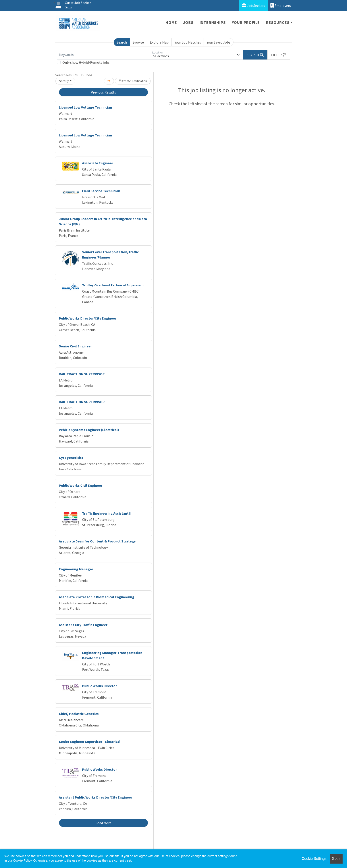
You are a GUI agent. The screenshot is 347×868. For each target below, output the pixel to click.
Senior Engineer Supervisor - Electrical (90, 742)
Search (122, 42)
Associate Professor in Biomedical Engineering (97, 597)
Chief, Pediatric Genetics (79, 714)
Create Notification (133, 81)
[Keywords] (104, 55)
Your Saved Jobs (219, 42)
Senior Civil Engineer (75, 346)
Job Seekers (254, 5)
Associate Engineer (98, 163)
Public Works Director (99, 686)
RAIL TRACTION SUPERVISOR (82, 374)
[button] (279, 55)
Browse (138, 42)
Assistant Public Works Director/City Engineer (95, 797)
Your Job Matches (188, 42)
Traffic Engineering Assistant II (107, 513)
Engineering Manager (76, 569)
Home (171, 22)
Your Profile (246, 22)
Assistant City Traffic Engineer (83, 625)
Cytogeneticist (71, 458)
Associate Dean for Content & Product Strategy (97, 541)
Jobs (188, 22)
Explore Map (159, 42)
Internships (213, 22)
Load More (103, 823)
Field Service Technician (101, 191)
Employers (281, 5)
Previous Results (103, 92)
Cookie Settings (314, 859)
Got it (336, 859)
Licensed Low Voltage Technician (85, 107)
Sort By (64, 81)
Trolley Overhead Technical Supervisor (113, 285)
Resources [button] (278, 22)
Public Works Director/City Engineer (88, 318)
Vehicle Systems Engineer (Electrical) (89, 430)
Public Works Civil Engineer (81, 485)
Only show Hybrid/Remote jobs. (86, 62)
